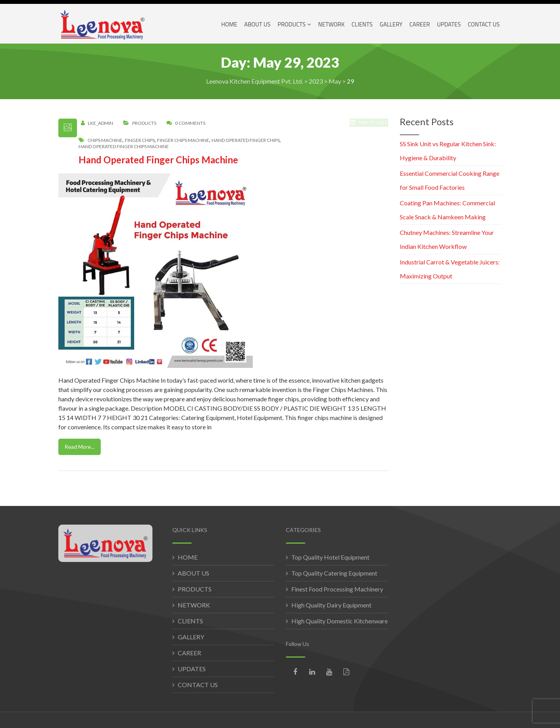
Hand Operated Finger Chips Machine (158, 160)
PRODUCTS (195, 589)
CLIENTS (190, 621)
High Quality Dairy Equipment (331, 605)
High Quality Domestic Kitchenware (339, 621)
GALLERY (191, 637)
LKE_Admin (101, 123)
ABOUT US (193, 573)
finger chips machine (183, 140)
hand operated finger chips (246, 140)
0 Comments (190, 123)
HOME (188, 557)
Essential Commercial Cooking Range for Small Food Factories (450, 180)
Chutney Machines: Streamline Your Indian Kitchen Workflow (447, 239)
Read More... (80, 447)
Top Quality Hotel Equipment (330, 557)
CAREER (189, 653)
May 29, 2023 (370, 126)
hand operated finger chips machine (124, 147)
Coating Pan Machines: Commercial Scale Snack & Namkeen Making (447, 210)
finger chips (140, 140)
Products (144, 123)
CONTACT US (198, 685)
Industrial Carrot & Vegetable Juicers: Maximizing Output (450, 269)
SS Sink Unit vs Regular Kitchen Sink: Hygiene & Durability (448, 151)
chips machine (105, 140)
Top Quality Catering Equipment (334, 573)
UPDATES (192, 669)
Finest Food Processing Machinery (337, 589)
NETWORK (194, 605)
